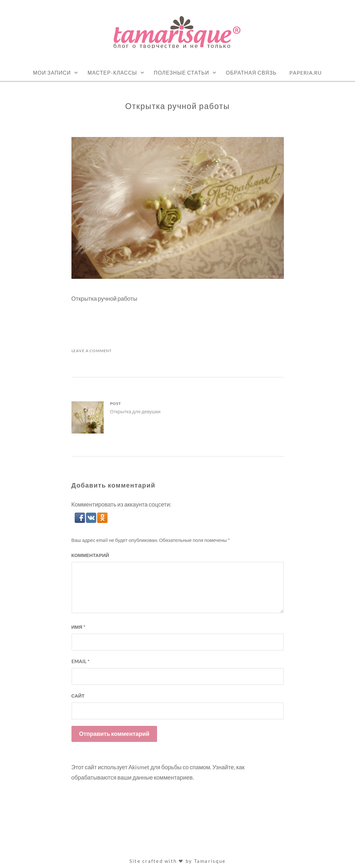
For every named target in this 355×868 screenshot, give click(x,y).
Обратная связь (251, 73)
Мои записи (52, 73)
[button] (80, 521)
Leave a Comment (92, 351)
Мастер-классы (112, 73)
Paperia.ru (306, 73)
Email (80, 661)
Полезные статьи (182, 73)
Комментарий (90, 555)
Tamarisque (210, 861)
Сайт (78, 696)
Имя (78, 627)
